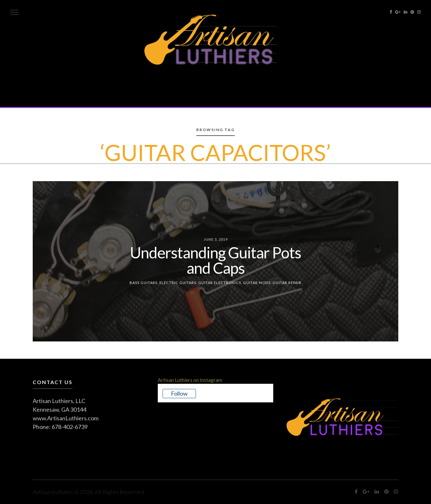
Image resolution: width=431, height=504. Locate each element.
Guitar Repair (287, 282)
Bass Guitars (144, 282)
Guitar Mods (257, 282)
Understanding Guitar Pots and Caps (216, 260)
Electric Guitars (178, 282)
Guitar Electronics (220, 282)
